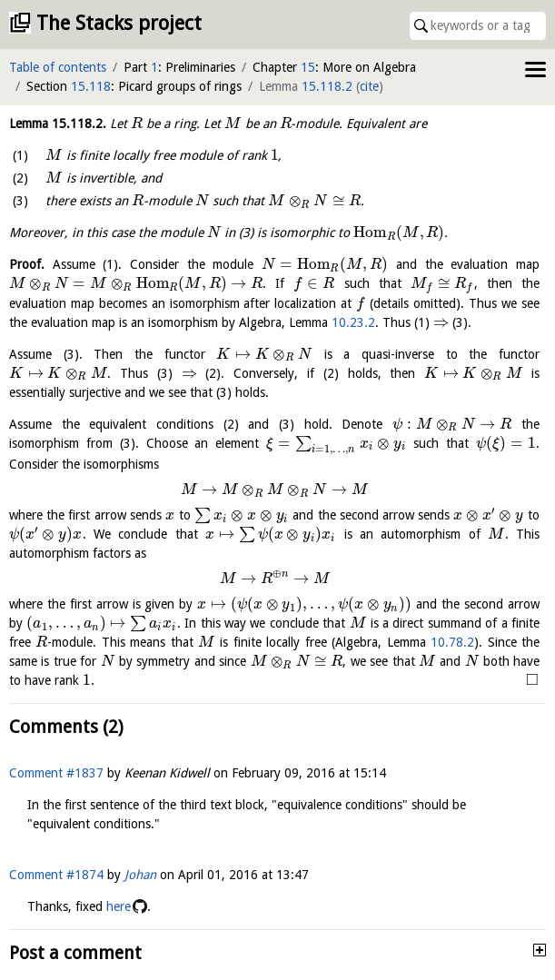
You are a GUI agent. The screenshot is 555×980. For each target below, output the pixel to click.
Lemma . (58, 124)
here (119, 906)
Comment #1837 (56, 773)
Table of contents (58, 67)
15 (308, 67)
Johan (140, 875)
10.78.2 (452, 642)
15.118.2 (327, 86)
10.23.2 (353, 322)
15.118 (91, 86)
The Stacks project (119, 23)
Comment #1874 (56, 875)
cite (369, 86)
